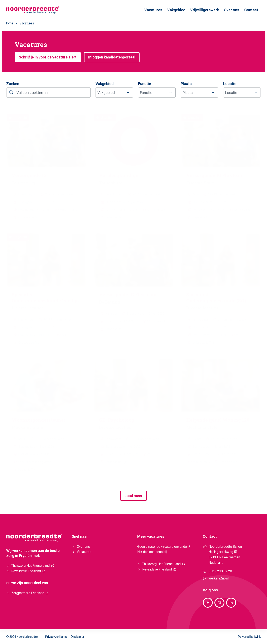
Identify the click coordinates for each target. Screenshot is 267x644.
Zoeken (13, 84)
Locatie (230, 84)
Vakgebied (105, 84)
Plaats (186, 84)
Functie (145, 84)
